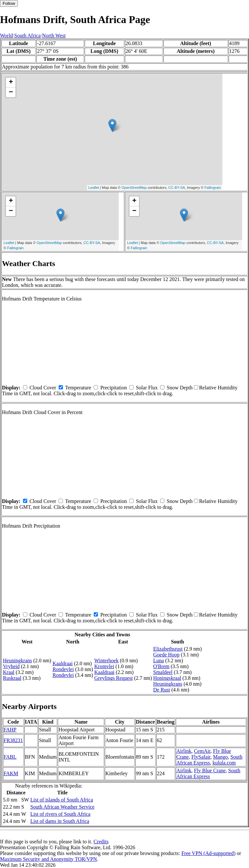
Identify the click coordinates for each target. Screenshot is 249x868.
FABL (10, 757)
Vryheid (11, 666)
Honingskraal (167, 678)
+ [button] (11, 82)
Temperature (78, 388)
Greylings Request (114, 678)
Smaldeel (163, 672)
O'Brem (161, 666)
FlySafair (201, 757)
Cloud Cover (43, 388)
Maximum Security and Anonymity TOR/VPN (48, 859)
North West (54, 36)
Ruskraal (12, 678)
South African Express (209, 760)
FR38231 (13, 740)
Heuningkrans (18, 660)
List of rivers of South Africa (60, 814)
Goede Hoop (166, 655)
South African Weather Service (62, 807)
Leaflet (94, 188)
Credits (101, 842)
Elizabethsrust (168, 649)
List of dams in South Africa (60, 821)
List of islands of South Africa (61, 800)
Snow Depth (180, 388)
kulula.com (224, 763)
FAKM (11, 773)
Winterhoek (107, 660)
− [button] (11, 92)
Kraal (9, 672)
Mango (220, 757)
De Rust (162, 690)
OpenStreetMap (134, 188)
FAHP (10, 730)
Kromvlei (104, 666)
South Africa (27, 36)
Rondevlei (63, 669)
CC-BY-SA (177, 188)
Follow (9, 3)
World (6, 36)
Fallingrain (213, 188)
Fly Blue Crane (210, 770)
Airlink (184, 751)
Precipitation (113, 388)
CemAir (202, 751)
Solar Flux (147, 388)
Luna (159, 660)
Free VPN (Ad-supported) (208, 853)
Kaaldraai (63, 663)
